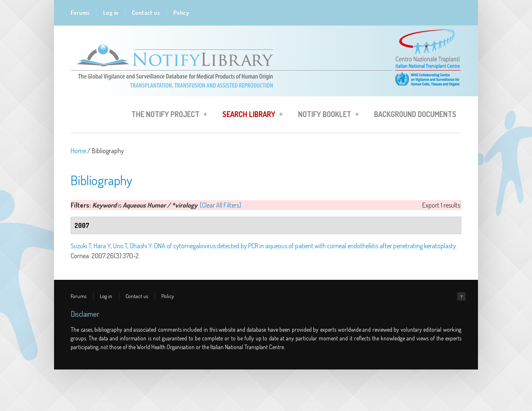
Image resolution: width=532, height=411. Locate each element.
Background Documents (415, 114)
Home (78, 151)
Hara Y (102, 246)
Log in (111, 13)
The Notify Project (167, 115)
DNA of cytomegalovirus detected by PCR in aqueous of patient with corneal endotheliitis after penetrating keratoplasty (305, 246)
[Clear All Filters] (220, 205)
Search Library (250, 115)
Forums (80, 13)
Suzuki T (81, 246)
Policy (181, 13)
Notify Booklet (326, 115)
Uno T (120, 246)
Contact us (146, 13)
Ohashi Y (141, 246)
